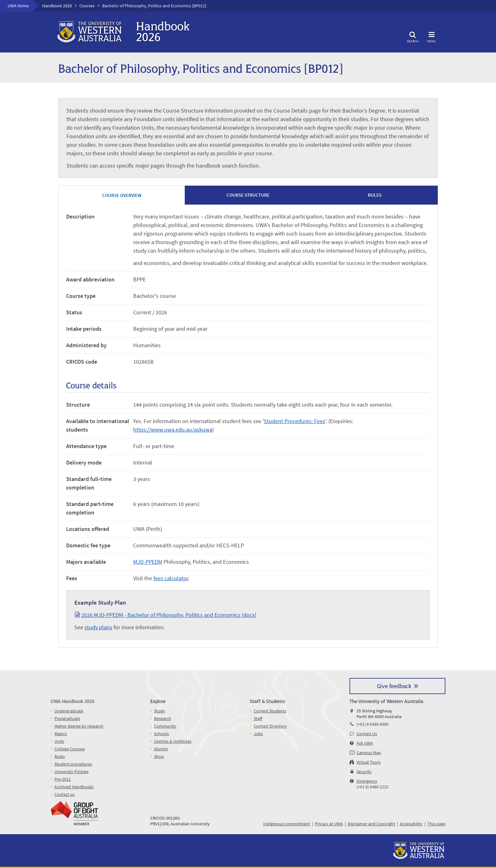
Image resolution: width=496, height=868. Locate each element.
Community (165, 726)
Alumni (161, 749)
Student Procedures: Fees (294, 421)
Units (59, 741)
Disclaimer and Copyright (371, 824)
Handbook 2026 (57, 6)
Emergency (367, 781)
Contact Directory (270, 726)
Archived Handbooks (74, 787)
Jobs (258, 734)
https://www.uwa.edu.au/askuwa (173, 430)
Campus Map (369, 753)
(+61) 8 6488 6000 (372, 724)
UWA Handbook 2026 (73, 701)
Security (364, 772)
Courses (87, 6)
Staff (258, 718)
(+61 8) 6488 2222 (372, 787)
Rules (60, 756)
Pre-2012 (63, 779)
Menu (431, 36)
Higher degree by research (79, 726)
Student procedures (73, 764)
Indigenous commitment (287, 824)
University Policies (71, 772)
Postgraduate (67, 718)
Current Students (270, 711)
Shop (159, 756)
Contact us (65, 794)
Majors (61, 734)
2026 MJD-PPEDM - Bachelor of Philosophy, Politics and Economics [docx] (169, 615)
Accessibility (411, 824)
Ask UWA (365, 743)
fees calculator (171, 578)
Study (160, 711)
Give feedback (394, 686)
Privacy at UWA (329, 824)
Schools (161, 734)
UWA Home (18, 6)
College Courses (70, 749)
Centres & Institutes (173, 741)
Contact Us (367, 734)
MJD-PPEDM (148, 562)
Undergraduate (69, 711)
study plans (98, 627)
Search (412, 36)
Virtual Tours (369, 762)
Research (163, 718)
